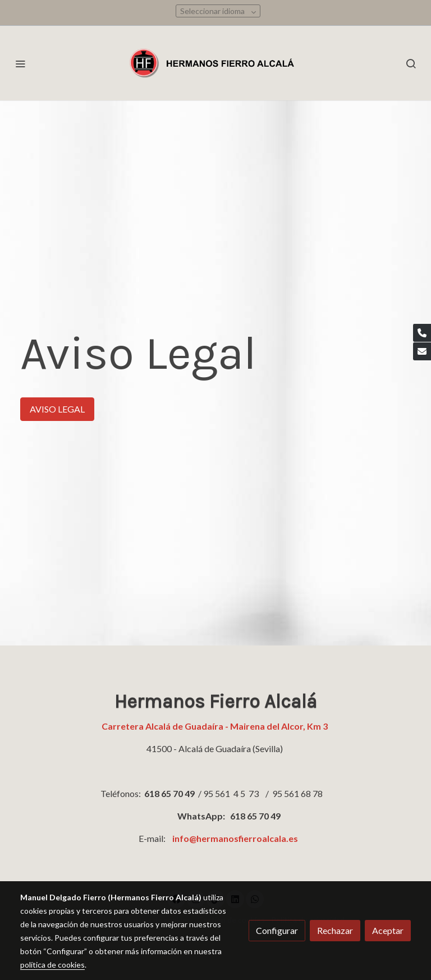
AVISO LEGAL (57, 409)
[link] (215, 63)
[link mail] (422, 351)
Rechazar (335, 930)
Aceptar (388, 930)
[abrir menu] (20, 63)
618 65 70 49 (169, 793)
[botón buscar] (411, 63)
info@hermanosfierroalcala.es (235, 838)
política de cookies (52, 965)
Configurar (277, 930)
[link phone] (422, 333)
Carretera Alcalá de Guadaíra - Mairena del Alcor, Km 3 (215, 726)
